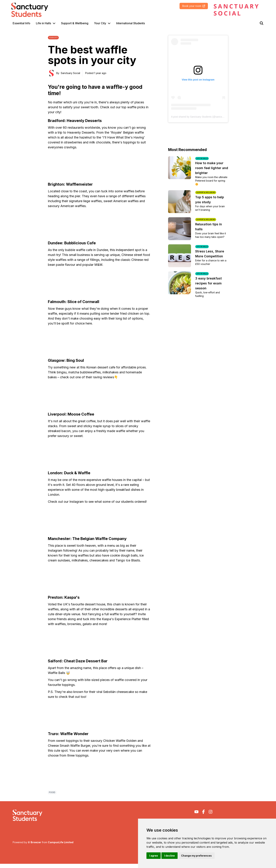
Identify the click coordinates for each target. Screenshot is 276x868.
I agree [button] (154, 856)
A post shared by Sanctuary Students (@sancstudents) (201, 117)
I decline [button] (170, 856)
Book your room (194, 6)
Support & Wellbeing (75, 23)
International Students (131, 23)
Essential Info (21, 23)
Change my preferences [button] (196, 856)
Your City (100, 23)
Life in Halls (43, 23)
